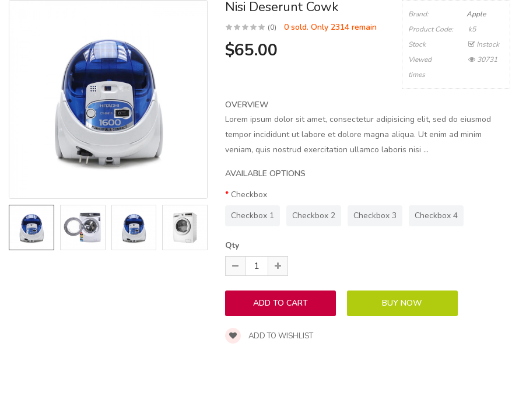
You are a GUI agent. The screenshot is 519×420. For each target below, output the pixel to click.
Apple (476, 14)
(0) (272, 27)
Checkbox (249, 195)
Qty (232, 245)
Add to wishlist (269, 336)
